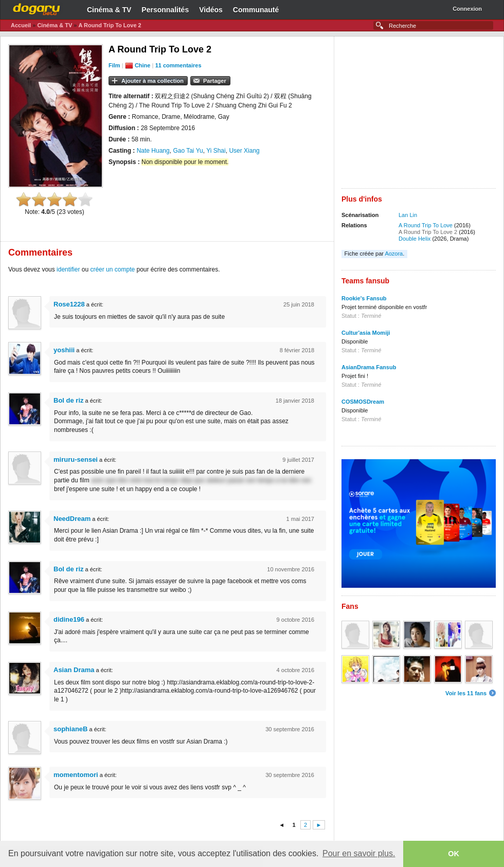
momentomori (76, 775)
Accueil (21, 25)
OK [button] (454, 854)
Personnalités (165, 10)
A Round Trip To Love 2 (110, 25)
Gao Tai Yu (188, 151)
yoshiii (64, 350)
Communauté (256, 10)
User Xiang (244, 151)
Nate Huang (153, 151)
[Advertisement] (419, 116)
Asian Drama (74, 670)
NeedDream (72, 519)
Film (114, 65)
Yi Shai (216, 151)
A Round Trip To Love (426, 225)
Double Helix (415, 239)
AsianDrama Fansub (369, 367)
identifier (68, 269)
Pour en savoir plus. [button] (359, 853)
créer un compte (112, 269)
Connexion (467, 9)
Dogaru (37, 8)
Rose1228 (69, 304)
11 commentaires (178, 65)
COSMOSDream (363, 402)
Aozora (394, 254)
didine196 (69, 619)
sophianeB (70, 729)
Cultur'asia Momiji (366, 333)
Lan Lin (408, 215)
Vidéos (211, 10)
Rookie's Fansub (364, 298)
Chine (143, 65)
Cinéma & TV (109, 10)
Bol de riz (69, 400)
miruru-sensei (76, 459)
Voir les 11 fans (466, 693)
